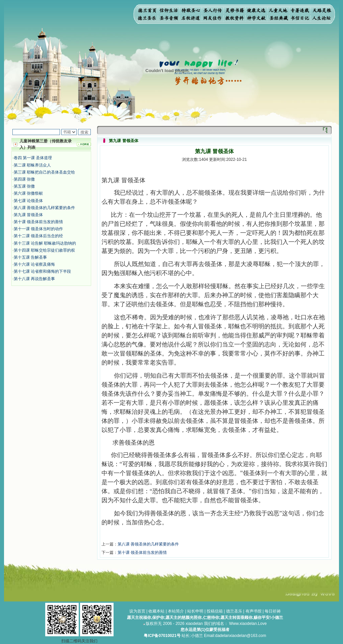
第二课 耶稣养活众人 (32, 165)
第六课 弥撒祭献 (28, 193)
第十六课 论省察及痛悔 (34, 264)
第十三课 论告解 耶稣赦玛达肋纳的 (45, 243)
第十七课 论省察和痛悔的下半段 (42, 271)
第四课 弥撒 (24, 179)
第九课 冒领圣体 (28, 215)
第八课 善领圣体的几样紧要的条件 (44, 208)
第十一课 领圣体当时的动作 (38, 229)
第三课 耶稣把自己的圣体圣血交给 (44, 172)
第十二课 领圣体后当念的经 (38, 236)
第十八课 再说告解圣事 (34, 279)
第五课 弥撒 (24, 186)
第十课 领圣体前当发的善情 (38, 222)
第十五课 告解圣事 (30, 257)
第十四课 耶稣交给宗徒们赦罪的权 (44, 250)
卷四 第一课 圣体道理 (33, 158)
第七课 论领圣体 (28, 201)
